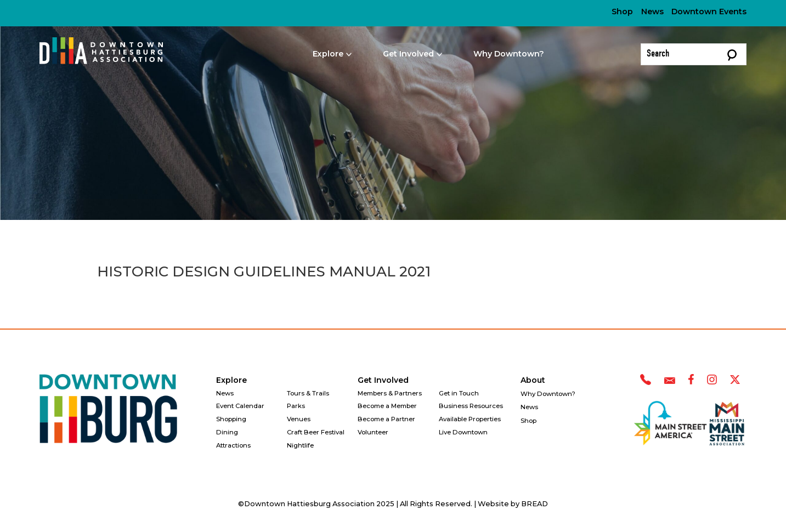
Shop (622, 12)
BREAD (535, 504)
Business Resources (471, 406)
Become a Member (387, 406)
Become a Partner (386, 419)
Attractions (233, 445)
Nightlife (300, 445)
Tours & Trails (308, 393)
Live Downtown (463, 432)
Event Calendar (240, 406)
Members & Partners (390, 393)
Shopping (231, 419)
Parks (296, 406)
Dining (227, 432)
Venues (299, 419)
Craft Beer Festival (316, 432)
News (652, 12)
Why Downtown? (509, 54)
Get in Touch (459, 393)
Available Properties (470, 419)
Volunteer (373, 432)
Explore (231, 380)
